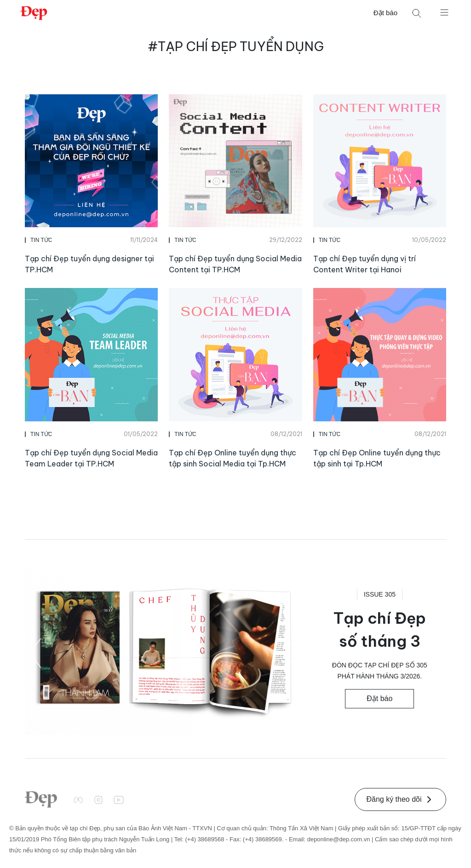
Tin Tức (41, 240)
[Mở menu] (444, 12)
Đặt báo (385, 13)
